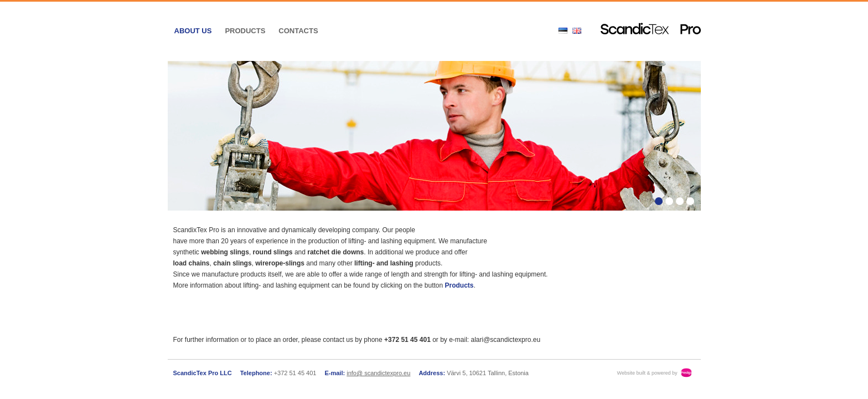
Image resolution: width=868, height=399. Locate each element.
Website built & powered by (647, 373)
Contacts (298, 31)
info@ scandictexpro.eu (378, 373)
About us (193, 31)
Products (245, 31)
